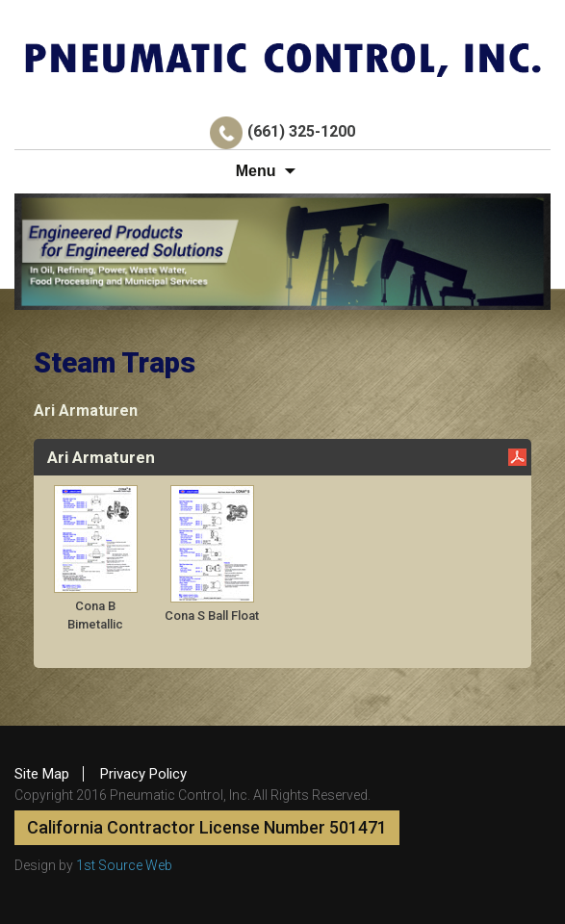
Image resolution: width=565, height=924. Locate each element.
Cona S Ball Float (212, 616)
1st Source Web (124, 865)
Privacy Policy (143, 774)
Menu (256, 171)
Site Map (42, 774)
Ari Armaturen (86, 411)
